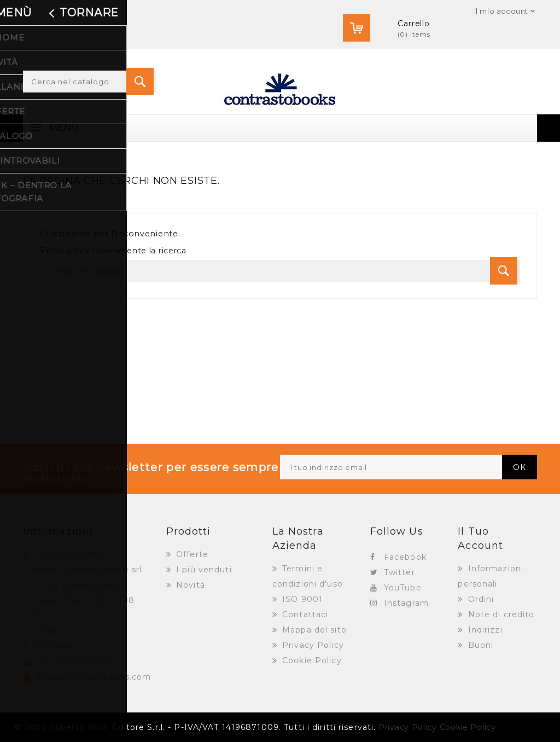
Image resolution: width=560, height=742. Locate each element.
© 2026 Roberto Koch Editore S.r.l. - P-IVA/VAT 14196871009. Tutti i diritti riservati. (195, 727)
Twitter (399, 572)
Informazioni (58, 531)
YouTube (403, 588)
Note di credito (500, 615)
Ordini (480, 599)
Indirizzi (484, 630)
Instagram (406, 603)
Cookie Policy (311, 660)
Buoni (480, 645)
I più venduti (203, 570)
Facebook (405, 557)
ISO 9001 (301, 599)
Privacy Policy (312, 645)
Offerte (191, 554)
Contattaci (304, 615)
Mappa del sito (313, 630)
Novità (189, 585)
